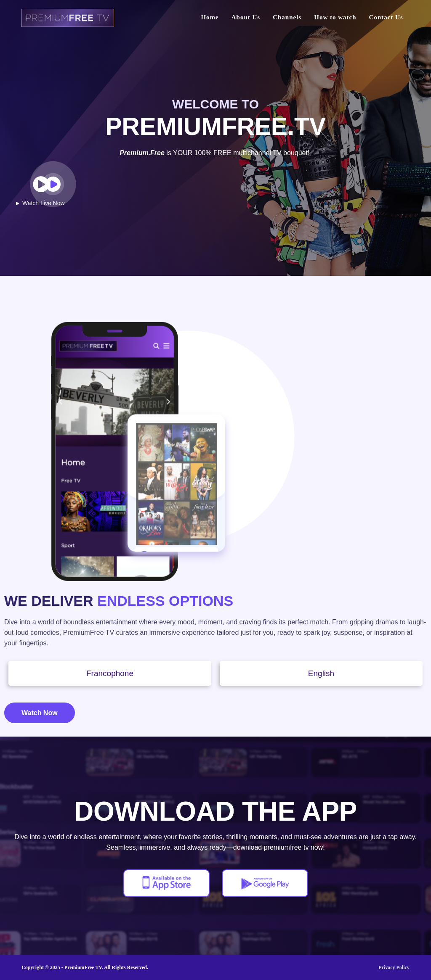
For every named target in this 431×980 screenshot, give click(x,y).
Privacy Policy (394, 967)
